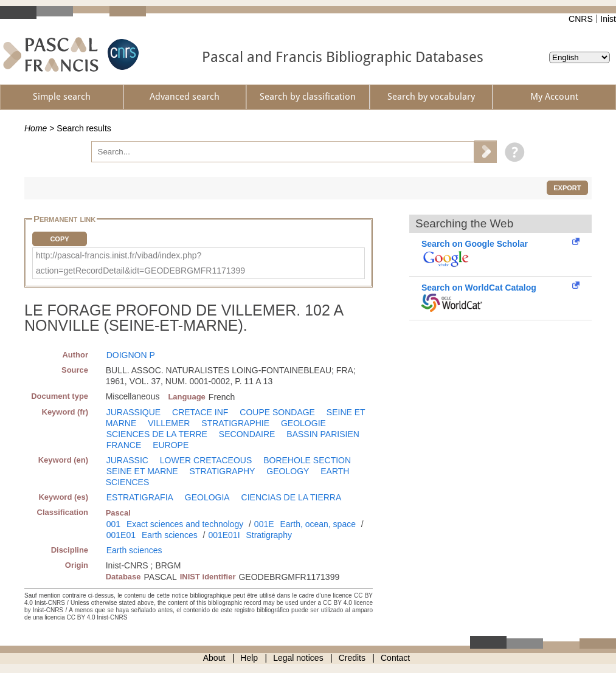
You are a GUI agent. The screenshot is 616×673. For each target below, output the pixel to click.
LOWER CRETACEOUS (206, 460)
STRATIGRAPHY (223, 471)
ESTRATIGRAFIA (140, 497)
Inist (608, 19)
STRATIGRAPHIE (235, 423)
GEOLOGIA (207, 497)
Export (567, 188)
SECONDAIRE (247, 434)
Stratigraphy (268, 535)
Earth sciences (170, 535)
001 (113, 524)
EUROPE (171, 445)
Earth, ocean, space (318, 524)
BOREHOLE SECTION (307, 460)
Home (36, 128)
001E (264, 524)
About (214, 658)
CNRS (581, 19)
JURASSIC (127, 460)
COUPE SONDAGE (277, 412)
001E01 (121, 535)
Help (249, 658)
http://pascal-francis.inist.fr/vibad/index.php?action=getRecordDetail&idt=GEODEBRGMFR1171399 (140, 263)
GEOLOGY (288, 471)
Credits (352, 658)
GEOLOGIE (303, 423)
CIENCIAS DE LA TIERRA (292, 497)
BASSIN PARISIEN (323, 434)
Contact (395, 658)
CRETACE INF (200, 412)
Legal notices (298, 658)
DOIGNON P (131, 355)
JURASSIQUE (133, 412)
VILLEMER (169, 423)
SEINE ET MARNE (142, 471)
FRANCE (124, 445)
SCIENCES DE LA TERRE (157, 434)
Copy (59, 239)
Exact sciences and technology (185, 524)
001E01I (224, 535)
